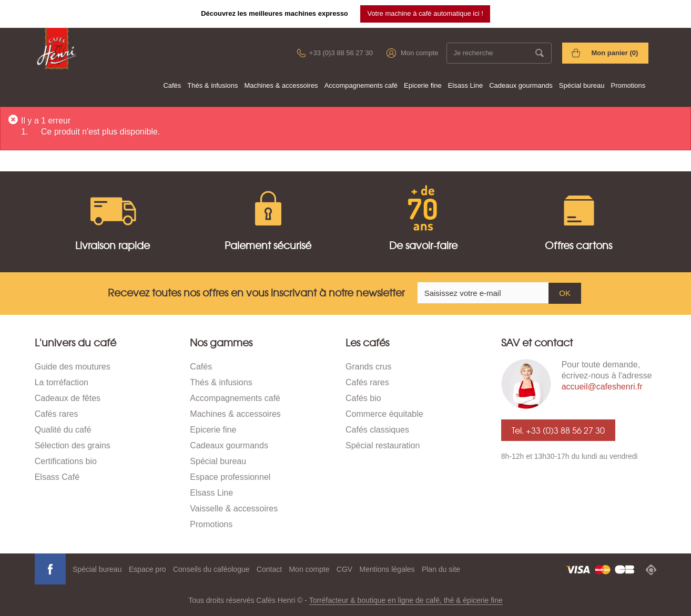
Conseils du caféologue (211, 569)
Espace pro (148, 569)
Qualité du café (63, 430)
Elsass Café (57, 477)
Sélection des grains (73, 445)
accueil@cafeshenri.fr (602, 387)
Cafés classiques (377, 430)
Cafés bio (363, 398)
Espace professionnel (230, 477)
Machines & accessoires (281, 85)
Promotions (628, 85)
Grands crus (368, 367)
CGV (344, 569)
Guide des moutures (73, 367)
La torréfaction (62, 382)
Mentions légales (387, 569)
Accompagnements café (361, 85)
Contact (269, 569)
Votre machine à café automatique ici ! (425, 13)
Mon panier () (614, 53)
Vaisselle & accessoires (234, 509)
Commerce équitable (384, 414)
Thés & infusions (212, 85)
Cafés (172, 85)
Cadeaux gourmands (521, 85)
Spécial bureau (582, 85)
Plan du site (441, 569)
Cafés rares (57, 414)
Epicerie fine (423, 85)
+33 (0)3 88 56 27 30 (341, 53)
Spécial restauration (383, 445)
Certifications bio (66, 461)
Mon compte (420, 53)
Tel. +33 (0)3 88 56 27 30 (558, 430)
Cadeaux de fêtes (68, 398)
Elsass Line (465, 85)
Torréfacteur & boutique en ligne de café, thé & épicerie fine (406, 600)
